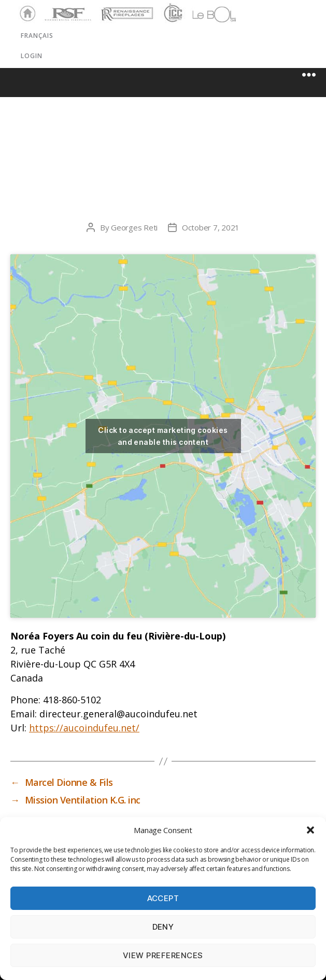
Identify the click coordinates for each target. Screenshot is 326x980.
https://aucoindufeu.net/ (84, 728)
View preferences (163, 955)
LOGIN (32, 56)
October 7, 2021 (211, 227)
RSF (50, 9)
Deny (163, 927)
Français (37, 36)
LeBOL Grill (205, 14)
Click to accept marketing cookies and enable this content (163, 436)
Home (25, 14)
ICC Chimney (172, 14)
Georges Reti (134, 227)
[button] (310, 830)
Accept (163, 898)
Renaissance (125, 9)
